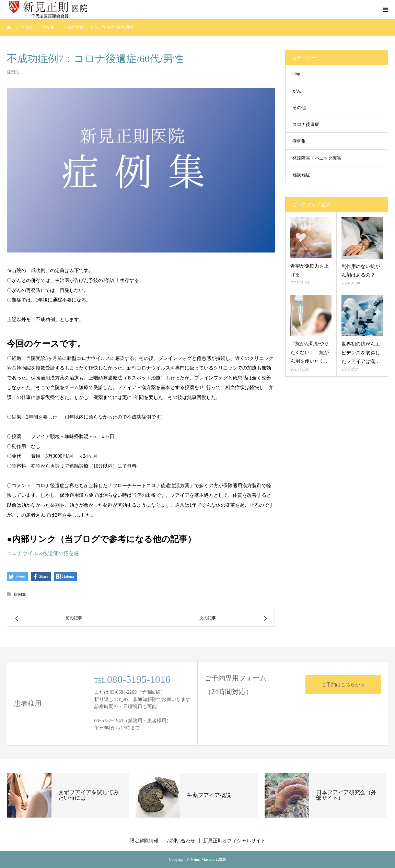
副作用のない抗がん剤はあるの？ (361, 271)
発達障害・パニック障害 (317, 158)
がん (297, 91)
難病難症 (301, 175)
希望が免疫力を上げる (310, 270)
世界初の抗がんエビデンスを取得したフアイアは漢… (361, 353)
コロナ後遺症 (306, 125)
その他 (299, 108)
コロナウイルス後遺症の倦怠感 (43, 553)
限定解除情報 (144, 841)
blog (296, 74)
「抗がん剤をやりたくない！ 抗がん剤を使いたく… (310, 352)
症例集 (13, 72)
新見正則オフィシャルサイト (234, 841)
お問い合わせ (181, 841)
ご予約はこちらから (343, 685)
